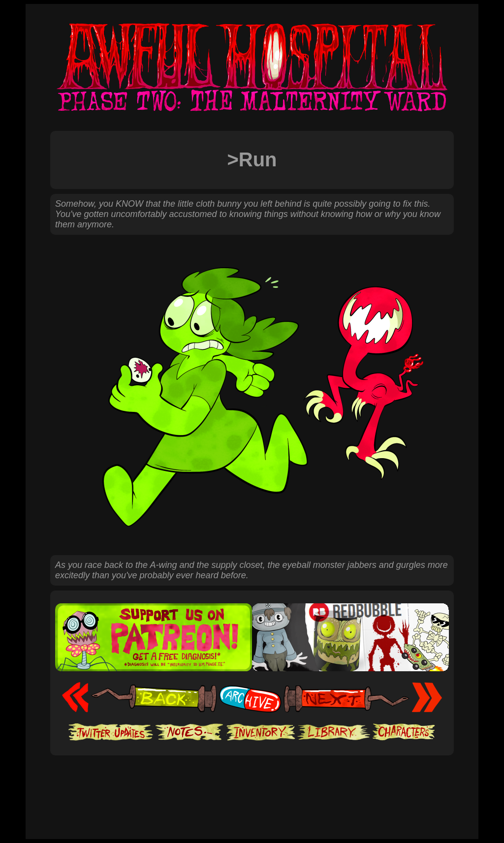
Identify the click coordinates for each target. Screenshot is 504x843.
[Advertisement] (252, 785)
